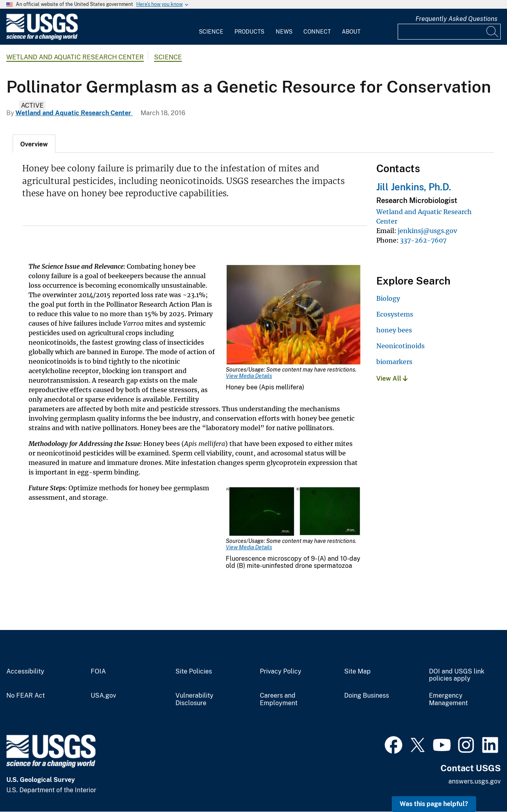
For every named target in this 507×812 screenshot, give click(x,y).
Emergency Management (448, 699)
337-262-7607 (423, 240)
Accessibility (25, 672)
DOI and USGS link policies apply (457, 675)
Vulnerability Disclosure (194, 699)
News (284, 32)
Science (211, 32)
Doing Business (367, 696)
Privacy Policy (281, 672)
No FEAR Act (26, 696)
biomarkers (394, 362)
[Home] (42, 38)
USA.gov (103, 696)
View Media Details (249, 376)
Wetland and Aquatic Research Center (75, 57)
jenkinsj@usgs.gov (427, 231)
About (351, 32)
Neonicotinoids (400, 346)
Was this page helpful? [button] (434, 804)
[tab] (34, 144)
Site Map (357, 672)
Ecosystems (395, 314)
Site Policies (194, 672)
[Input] (449, 32)
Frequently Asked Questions (456, 19)
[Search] (493, 32)
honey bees (394, 330)
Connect (317, 32)
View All (392, 378)
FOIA (98, 672)
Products (249, 32)
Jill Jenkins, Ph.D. (414, 187)
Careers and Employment (279, 699)
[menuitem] (211, 27)
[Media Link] (293, 316)
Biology (388, 298)
